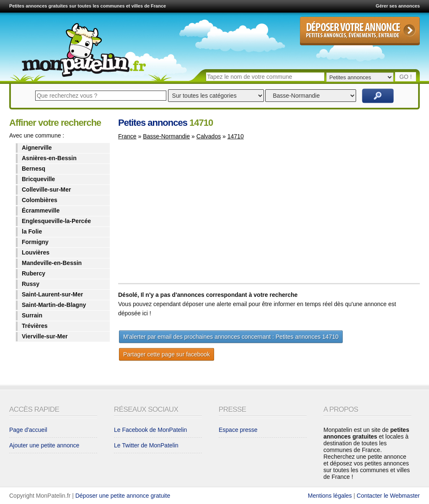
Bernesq (34, 169)
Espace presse (238, 430)
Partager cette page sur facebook (167, 354)
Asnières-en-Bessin (49, 158)
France (127, 136)
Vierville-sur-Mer (45, 336)
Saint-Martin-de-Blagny (54, 305)
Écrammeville (41, 210)
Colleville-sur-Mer (46, 190)
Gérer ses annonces (398, 6)
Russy (31, 284)
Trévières (35, 326)
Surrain (32, 315)
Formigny (35, 242)
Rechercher (378, 96)
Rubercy (34, 273)
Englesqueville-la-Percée (56, 221)
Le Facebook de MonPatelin (150, 430)
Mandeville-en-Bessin (52, 263)
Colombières (40, 200)
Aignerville (37, 148)
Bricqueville (38, 179)
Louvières (36, 252)
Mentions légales (330, 496)
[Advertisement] (189, 216)
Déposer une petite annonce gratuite (123, 496)
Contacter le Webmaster (388, 496)
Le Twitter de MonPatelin (146, 445)
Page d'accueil (28, 430)
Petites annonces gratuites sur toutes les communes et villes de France (88, 6)
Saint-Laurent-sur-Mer (52, 294)
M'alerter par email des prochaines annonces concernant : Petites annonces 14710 (231, 337)
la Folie (32, 231)
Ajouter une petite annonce (44, 445)
